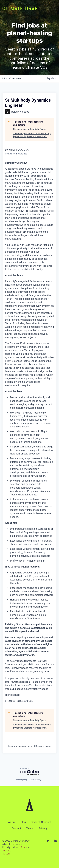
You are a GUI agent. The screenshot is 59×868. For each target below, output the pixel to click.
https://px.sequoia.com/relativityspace (27, 689)
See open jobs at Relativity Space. (30, 129)
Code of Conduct (41, 822)
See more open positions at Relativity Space (30, 746)
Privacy (43, 828)
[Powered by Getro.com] (30, 772)
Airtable (6, 851)
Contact (16, 828)
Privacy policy (21, 780)
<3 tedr (6, 854)
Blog (23, 822)
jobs (4, 79)
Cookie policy (35, 780)
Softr (23, 847)
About (12, 822)
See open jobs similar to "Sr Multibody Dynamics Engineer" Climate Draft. (32, 135)
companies (16, 79)
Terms (30, 828)
